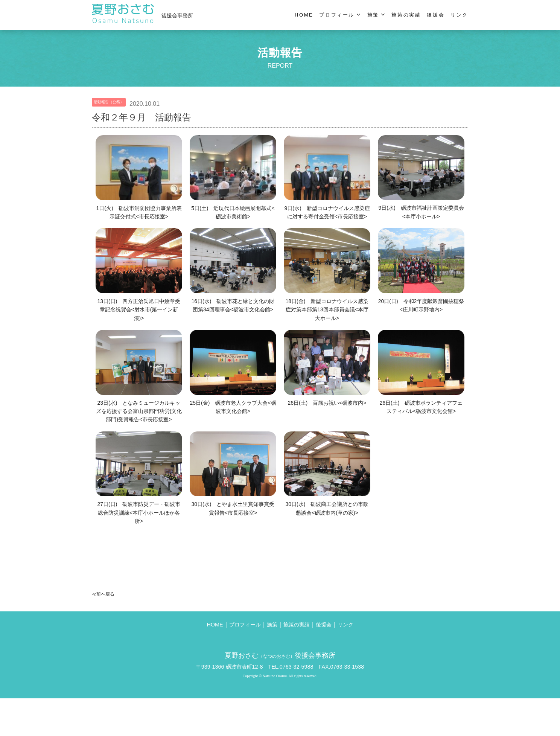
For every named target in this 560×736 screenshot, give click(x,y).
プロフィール (245, 628)
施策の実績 (297, 628)
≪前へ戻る (103, 594)
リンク (345, 628)
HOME (215, 628)
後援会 (324, 628)
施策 (272, 628)
